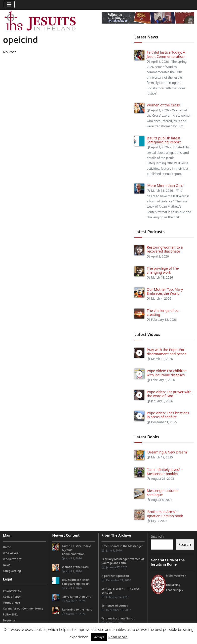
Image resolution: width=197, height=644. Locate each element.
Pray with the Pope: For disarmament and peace (167, 352)
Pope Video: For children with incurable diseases (167, 373)
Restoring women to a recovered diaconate (165, 249)
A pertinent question (115, 576)
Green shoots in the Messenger (122, 546)
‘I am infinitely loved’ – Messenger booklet (165, 472)
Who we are (11, 553)
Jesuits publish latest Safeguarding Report (164, 140)
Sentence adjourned (115, 605)
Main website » (176, 575)
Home (7, 547)
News (7, 565)
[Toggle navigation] (9, 4)
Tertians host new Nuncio (118, 618)
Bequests (9, 620)
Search (157, 536)
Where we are (12, 559)
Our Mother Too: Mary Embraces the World (165, 291)
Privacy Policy (12, 591)
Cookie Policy (12, 596)
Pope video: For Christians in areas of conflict (168, 415)
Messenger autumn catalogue (163, 493)
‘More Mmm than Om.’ (165, 185)
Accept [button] (99, 637)
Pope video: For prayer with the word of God (169, 394)
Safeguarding (12, 571)
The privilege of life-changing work (163, 270)
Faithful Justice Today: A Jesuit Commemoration (166, 54)
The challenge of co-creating (163, 313)
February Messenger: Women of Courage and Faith (123, 561)
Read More (118, 637)
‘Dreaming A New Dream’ (167, 452)
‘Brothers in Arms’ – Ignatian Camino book (165, 514)
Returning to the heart (77, 609)
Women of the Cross (163, 105)
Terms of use (11, 602)
